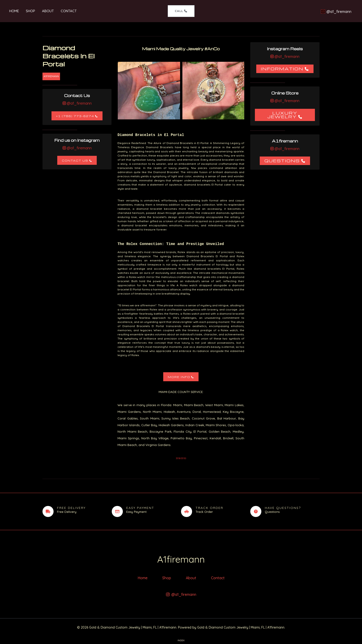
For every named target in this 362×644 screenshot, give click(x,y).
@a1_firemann (79, 103)
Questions (282, 161)
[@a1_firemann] (336, 12)
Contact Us (75, 161)
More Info (179, 377)
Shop (30, 11)
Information (282, 69)
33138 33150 (181, 458)
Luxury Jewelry (282, 115)
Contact (69, 11)
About (48, 11)
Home (14, 11)
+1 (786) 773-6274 (75, 116)
